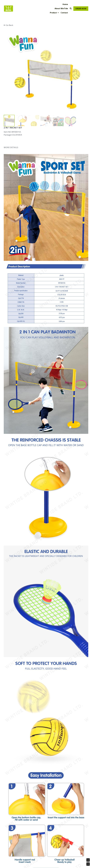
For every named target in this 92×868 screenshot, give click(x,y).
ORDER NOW (81, 9)
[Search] (71, 8)
